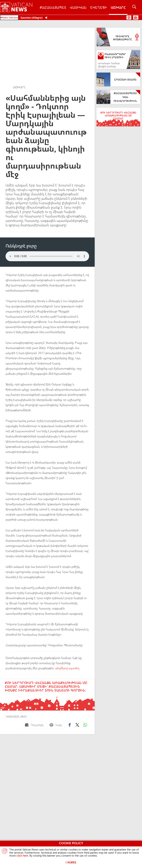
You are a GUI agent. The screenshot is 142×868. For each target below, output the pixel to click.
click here (22, 856)
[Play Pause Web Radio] (47, 18)
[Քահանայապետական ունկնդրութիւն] (118, 97)
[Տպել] (56, 725)
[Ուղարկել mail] (34, 725)
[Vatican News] (19, 7)
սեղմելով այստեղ (67, 668)
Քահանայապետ (53, 7)
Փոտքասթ (129, 17)
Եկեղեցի (99, 7)
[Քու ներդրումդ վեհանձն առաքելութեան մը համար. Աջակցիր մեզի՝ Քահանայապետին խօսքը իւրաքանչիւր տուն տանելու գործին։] (47, 695)
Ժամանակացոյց (136, 17)
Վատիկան (78, 7)
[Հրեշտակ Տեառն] (118, 79)
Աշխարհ (118, 7)
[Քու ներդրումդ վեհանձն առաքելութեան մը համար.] (118, 117)
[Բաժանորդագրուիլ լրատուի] (118, 59)
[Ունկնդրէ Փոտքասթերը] (118, 37)
